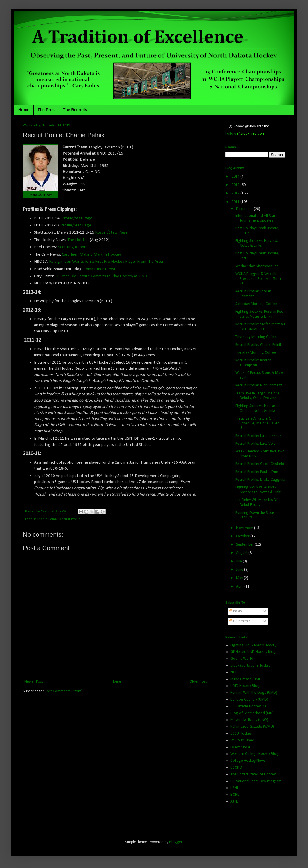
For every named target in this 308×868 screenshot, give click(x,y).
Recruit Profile (70, 519)
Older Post (198, 682)
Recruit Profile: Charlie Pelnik (259, 345)
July (239, 561)
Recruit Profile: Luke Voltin (257, 444)
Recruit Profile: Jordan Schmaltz (253, 294)
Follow (245, 134)
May (240, 578)
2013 (236, 185)
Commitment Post (100, 269)
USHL (235, 788)
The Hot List (78, 240)
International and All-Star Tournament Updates (255, 218)
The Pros (46, 110)
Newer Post (34, 682)
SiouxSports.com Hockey (250, 666)
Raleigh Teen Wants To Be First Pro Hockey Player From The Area (106, 262)
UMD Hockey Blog (245, 686)
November (245, 528)
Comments (240, 621)
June (240, 570)
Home (24, 110)
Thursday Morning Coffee (256, 337)
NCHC (235, 672)
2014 (236, 177)
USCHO (236, 768)
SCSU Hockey (241, 734)
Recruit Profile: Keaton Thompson (253, 363)
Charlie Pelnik (47, 519)
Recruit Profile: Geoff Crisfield (260, 464)
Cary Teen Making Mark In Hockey (92, 254)
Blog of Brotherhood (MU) (252, 713)
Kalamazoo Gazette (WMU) (252, 727)
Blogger (176, 842)
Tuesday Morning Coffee (256, 353)
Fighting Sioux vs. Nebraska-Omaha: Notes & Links (258, 408)
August (242, 553)
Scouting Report (73, 247)
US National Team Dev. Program (256, 781)
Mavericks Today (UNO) (249, 720)
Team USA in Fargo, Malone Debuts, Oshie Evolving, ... (258, 396)
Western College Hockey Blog (255, 754)
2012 (236, 193)
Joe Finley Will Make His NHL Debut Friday (258, 502)
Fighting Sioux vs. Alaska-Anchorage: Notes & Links (259, 490)
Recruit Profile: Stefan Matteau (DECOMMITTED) (260, 327)
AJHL (234, 802)
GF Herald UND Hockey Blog (253, 652)
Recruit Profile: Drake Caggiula (260, 480)
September (245, 545)
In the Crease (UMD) (247, 679)
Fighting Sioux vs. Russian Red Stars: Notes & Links (259, 314)
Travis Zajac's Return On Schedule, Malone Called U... (258, 423)
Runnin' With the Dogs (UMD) (254, 693)
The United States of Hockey (253, 774)
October (243, 536)
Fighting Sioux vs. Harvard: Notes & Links (257, 243)
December (245, 209)
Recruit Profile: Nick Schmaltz (259, 385)
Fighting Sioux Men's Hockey (253, 645)
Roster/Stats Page (111, 232)
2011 (236, 202)
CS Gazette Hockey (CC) (249, 706)
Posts (235, 611)
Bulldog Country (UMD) (249, 700)
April (240, 587)
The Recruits (75, 110)
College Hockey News (248, 761)
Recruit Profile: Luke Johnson (259, 436)
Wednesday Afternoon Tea (257, 266)
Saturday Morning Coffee (256, 304)
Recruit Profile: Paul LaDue (257, 472)
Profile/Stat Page (77, 218)
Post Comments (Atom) (64, 691)
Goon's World (242, 659)
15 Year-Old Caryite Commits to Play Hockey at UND (102, 276)
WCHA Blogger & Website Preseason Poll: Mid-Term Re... (258, 279)
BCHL (235, 795)
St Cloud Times (243, 740)
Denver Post (240, 747)
